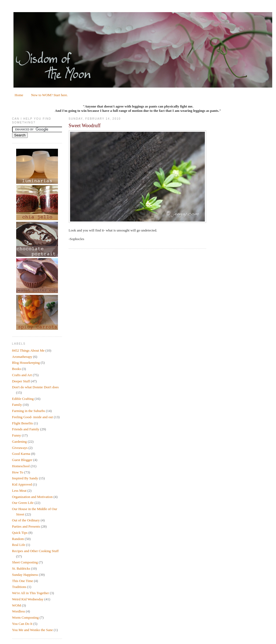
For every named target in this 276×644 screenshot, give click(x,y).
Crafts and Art (22, 375)
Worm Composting (25, 617)
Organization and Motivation (32, 497)
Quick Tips (20, 533)
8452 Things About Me (28, 350)
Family (17, 405)
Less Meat (19, 491)
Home (19, 95)
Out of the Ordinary (26, 520)
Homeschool (21, 466)
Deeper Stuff (21, 381)
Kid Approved (22, 484)
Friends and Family (26, 429)
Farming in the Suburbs (29, 411)
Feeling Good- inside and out (33, 417)
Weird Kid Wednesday (28, 599)
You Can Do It (22, 624)
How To (18, 472)
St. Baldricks (21, 568)
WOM (17, 605)
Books (17, 369)
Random (18, 539)
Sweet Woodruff (85, 126)
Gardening (20, 442)
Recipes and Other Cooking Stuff (35, 551)
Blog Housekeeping (26, 363)
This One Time (23, 581)
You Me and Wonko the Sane (33, 630)
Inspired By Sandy (25, 478)
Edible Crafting (23, 399)
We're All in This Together (31, 593)
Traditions (19, 587)
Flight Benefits (23, 423)
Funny (17, 435)
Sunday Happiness (25, 575)
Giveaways (20, 448)
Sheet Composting (25, 562)
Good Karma (21, 454)
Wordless (19, 611)
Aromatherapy (22, 357)
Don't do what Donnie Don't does (35, 387)
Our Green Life (23, 503)
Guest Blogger (22, 460)
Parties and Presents (26, 526)
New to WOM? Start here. (49, 95)
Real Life (19, 545)
